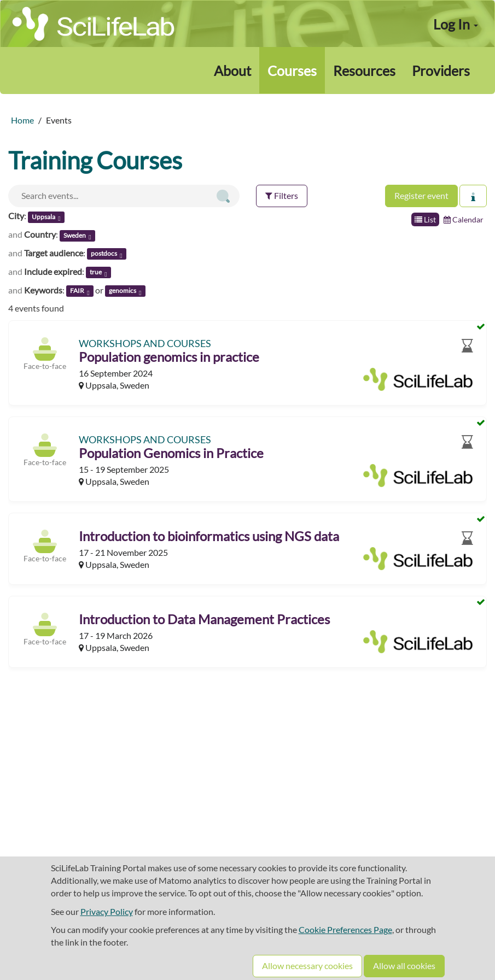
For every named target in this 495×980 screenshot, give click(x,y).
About (232, 71)
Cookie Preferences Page (345, 929)
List (425, 219)
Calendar (464, 219)
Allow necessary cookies (307, 966)
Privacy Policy (107, 911)
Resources (364, 71)
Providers (441, 71)
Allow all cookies (404, 966)
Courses (292, 71)
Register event (421, 195)
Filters (282, 195)
